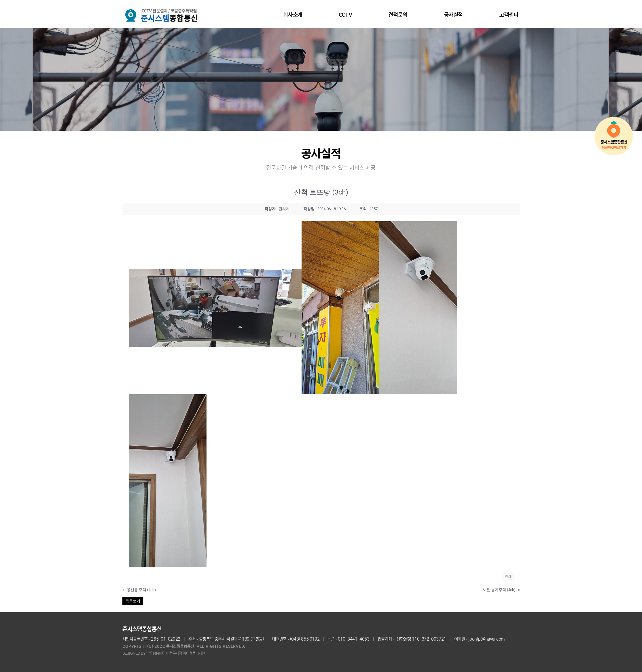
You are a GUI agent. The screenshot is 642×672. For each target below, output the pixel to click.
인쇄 (508, 577)
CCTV (345, 14)
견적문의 (398, 14)
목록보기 (133, 601)
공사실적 (453, 14)
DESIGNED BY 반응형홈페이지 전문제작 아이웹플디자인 (164, 653)
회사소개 (293, 14)
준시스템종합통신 (142, 629)
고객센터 (509, 14)
